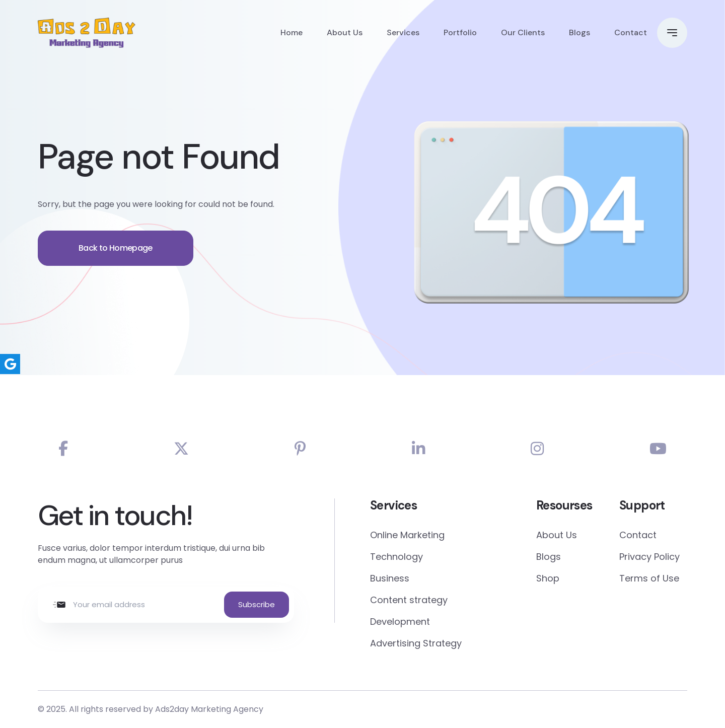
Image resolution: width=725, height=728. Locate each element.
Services (403, 32)
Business (390, 578)
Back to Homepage (116, 256)
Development (400, 622)
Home (292, 32)
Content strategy (409, 600)
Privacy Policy (649, 557)
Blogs (579, 32)
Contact (631, 32)
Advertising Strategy (416, 643)
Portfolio (460, 32)
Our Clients (523, 32)
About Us (345, 32)
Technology (396, 557)
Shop (548, 578)
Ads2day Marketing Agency (209, 709)
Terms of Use (649, 578)
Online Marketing (407, 535)
